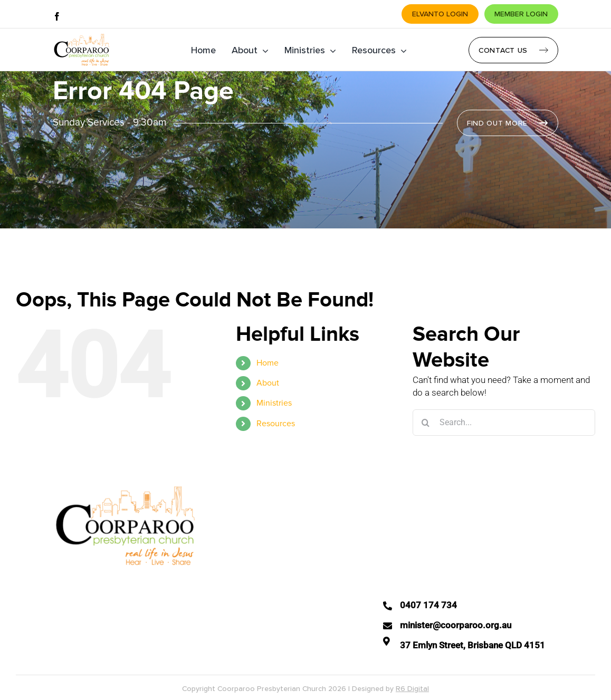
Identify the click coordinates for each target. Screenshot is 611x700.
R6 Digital (412, 689)
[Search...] (504, 423)
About (268, 383)
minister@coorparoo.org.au (456, 625)
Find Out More (497, 123)
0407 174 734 (428, 605)
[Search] (426, 423)
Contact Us (503, 50)
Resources (276, 424)
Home (268, 363)
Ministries (274, 403)
